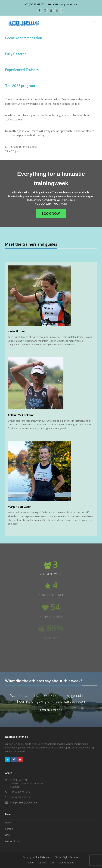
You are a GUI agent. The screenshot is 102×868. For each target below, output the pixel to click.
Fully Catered (16, 54)
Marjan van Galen (20, 507)
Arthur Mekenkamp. (43, 857)
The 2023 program (20, 86)
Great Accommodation (24, 38)
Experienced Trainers (22, 70)
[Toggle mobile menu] (95, 23)
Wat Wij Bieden (13, 841)
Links (8, 835)
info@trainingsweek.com (24, 803)
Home (8, 823)
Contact (9, 829)
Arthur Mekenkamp (21, 415)
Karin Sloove (16, 331)
